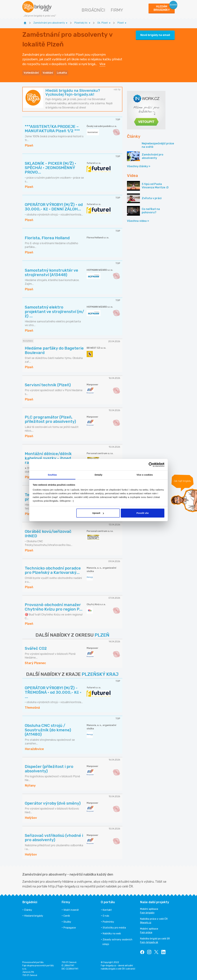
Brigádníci (93, 10)
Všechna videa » (138, 221)
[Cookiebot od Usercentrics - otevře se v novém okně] (151, 465)
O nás (106, 916)
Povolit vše (143, 513)
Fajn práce (146, 932)
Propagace (70, 928)
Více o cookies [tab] (145, 475)
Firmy (117, 10)
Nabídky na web (112, 933)
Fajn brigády (147, 913)
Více (102, 64)
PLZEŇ (102, 635)
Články (28, 910)
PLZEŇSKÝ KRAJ (100, 674)
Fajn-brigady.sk (149, 942)
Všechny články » (139, 166)
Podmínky (108, 922)
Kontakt (107, 910)
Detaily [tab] (98, 475)
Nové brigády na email (155, 35)
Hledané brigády (34, 916)
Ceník (67, 916)
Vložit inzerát (71, 910)
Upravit (98, 513)
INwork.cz (146, 923)
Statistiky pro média (114, 928)
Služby (67, 922)
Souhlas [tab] (52, 475)
